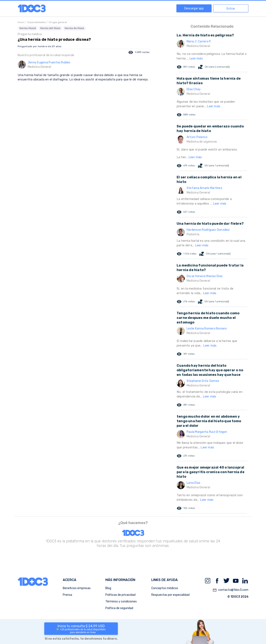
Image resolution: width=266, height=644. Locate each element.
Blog (108, 588)
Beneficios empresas (77, 588)
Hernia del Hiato (50, 28)
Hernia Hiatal (28, 28)
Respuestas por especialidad (170, 595)
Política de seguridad (119, 608)
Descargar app (194, 8)
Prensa (67, 595)
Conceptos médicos (165, 588)
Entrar (231, 9)
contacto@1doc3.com (230, 590)
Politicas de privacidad (120, 595)
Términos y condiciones (121, 601)
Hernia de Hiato (74, 28)
